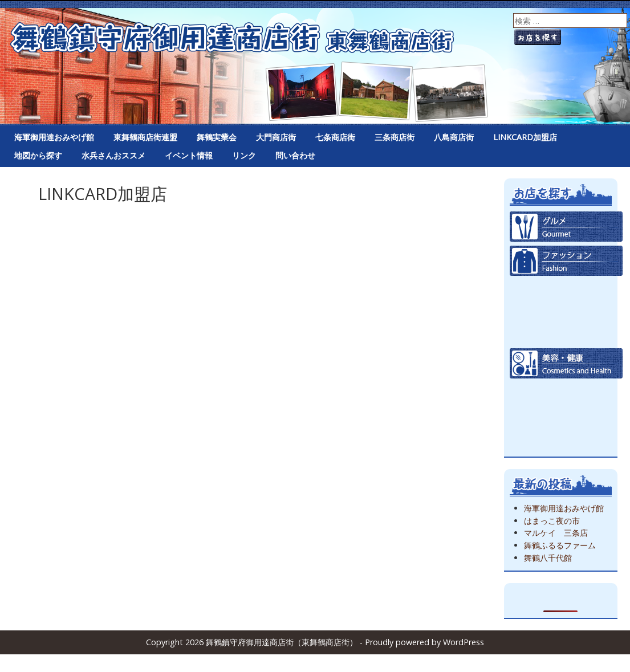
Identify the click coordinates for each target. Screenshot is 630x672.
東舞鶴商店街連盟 (145, 137)
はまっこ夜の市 (552, 521)
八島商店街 (454, 137)
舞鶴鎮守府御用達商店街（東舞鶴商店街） (315, 63)
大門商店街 (276, 137)
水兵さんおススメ (113, 155)
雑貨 (566, 398)
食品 (566, 295)
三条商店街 (395, 137)
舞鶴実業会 (217, 137)
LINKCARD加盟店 (525, 137)
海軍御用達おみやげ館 (54, 137)
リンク (244, 155)
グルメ (566, 227)
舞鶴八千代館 (548, 558)
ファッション (566, 261)
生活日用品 (566, 329)
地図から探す (38, 155)
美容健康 (566, 363)
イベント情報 (189, 155)
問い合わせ (295, 155)
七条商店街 (335, 137)
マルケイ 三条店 (556, 533)
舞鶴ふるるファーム (560, 545)
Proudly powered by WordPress (424, 642)
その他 (566, 432)
